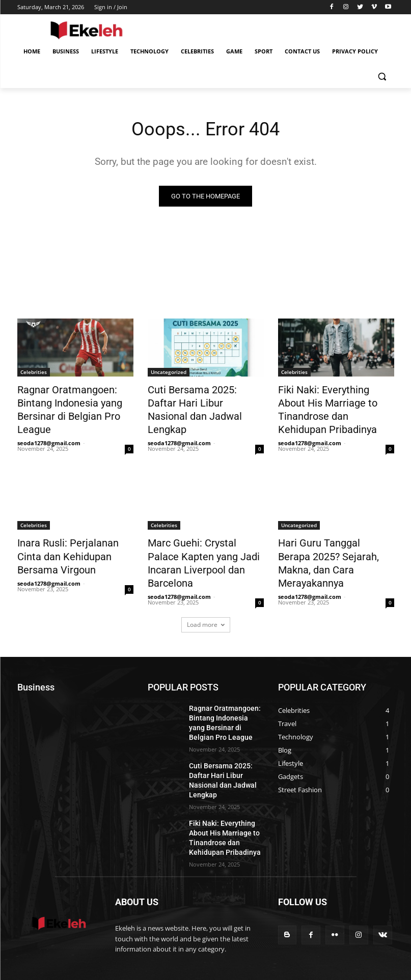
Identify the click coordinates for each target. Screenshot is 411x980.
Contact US (278, 938)
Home (222, 927)
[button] (382, 76)
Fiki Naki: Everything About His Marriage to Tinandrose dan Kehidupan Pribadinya (331, 401)
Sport (246, 938)
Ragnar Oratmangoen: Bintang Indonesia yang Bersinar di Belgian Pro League (75, 401)
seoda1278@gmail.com (49, 425)
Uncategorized (169, 373)
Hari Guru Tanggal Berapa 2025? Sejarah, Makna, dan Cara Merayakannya (329, 535)
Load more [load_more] (206, 587)
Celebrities (34, 373)
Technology (320, 927)
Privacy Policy (321, 938)
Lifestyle (284, 927)
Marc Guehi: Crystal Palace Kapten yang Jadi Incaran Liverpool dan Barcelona (199, 535)
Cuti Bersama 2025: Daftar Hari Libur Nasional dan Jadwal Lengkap (199, 401)
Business (251, 927)
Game (222, 938)
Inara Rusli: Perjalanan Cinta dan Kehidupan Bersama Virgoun (70, 535)
